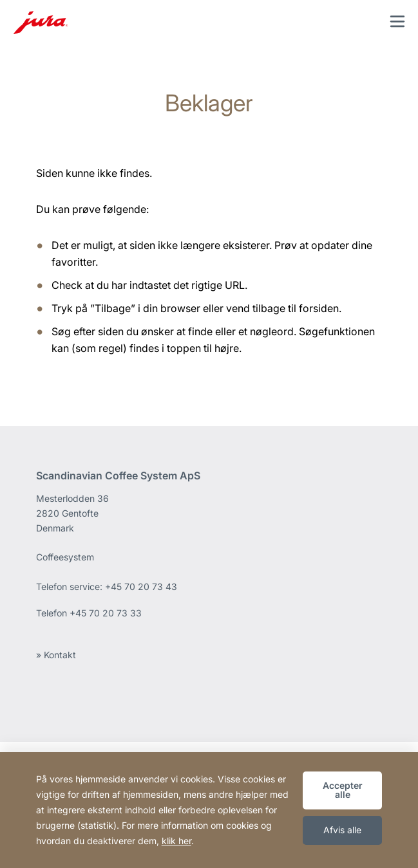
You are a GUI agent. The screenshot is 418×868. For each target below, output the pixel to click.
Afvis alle (342, 830)
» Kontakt (56, 655)
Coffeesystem (65, 557)
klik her (176, 841)
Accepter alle (343, 790)
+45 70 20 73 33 (106, 613)
